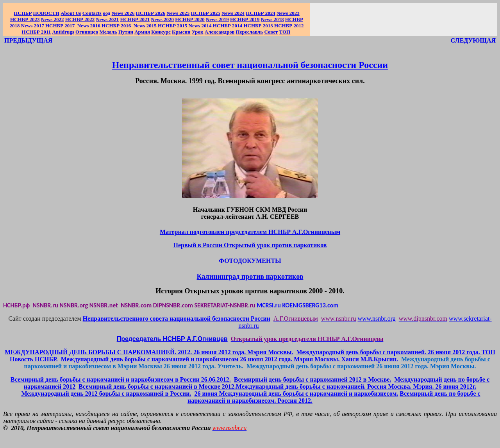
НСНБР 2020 (190, 19)
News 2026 (123, 13)
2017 (33, 26)
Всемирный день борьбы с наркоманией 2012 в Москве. (313, 379)
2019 (217, 19)
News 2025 (178, 13)
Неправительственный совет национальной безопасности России (250, 65)
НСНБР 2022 (80, 19)
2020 (162, 19)
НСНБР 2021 (135, 19)
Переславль (250, 32)
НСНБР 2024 (260, 13)
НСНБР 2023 (25, 19)
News (227, 13)
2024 (239, 13)
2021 (107, 19)
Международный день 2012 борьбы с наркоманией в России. (106, 394)
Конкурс (161, 32)
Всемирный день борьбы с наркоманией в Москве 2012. (157, 386)
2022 (53, 19)
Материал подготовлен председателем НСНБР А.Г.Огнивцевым (250, 232)
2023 (288, 13)
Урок (198, 32)
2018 (272, 19)
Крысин (181, 32)
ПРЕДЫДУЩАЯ (28, 40)
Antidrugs (63, 32)
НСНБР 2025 (206, 13)
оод (106, 13)
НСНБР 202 (151, 13)
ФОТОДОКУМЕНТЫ (250, 261)
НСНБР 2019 (245, 19)
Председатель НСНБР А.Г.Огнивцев (172, 339)
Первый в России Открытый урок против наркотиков (250, 245)
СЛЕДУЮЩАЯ (473, 40)
